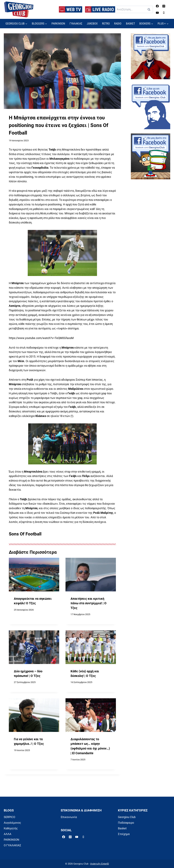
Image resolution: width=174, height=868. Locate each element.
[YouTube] (157, 13)
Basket (122, 828)
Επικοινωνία (69, 817)
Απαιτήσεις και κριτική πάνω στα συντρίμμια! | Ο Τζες (88, 603)
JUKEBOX (92, 23)
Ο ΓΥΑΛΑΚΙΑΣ (12, 845)
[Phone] (164, 13)
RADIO (118, 23)
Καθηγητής (11, 828)
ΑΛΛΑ (8, 834)
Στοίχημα (124, 834)
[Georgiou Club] (19, 10)
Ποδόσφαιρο (126, 823)
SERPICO (9, 817)
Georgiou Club (127, 817)
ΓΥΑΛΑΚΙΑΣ (76, 23)
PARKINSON (58, 23)
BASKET (130, 23)
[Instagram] (164, 6)
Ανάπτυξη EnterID (100, 864)
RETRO (106, 23)
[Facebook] (157, 6)
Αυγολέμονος (12, 823)
